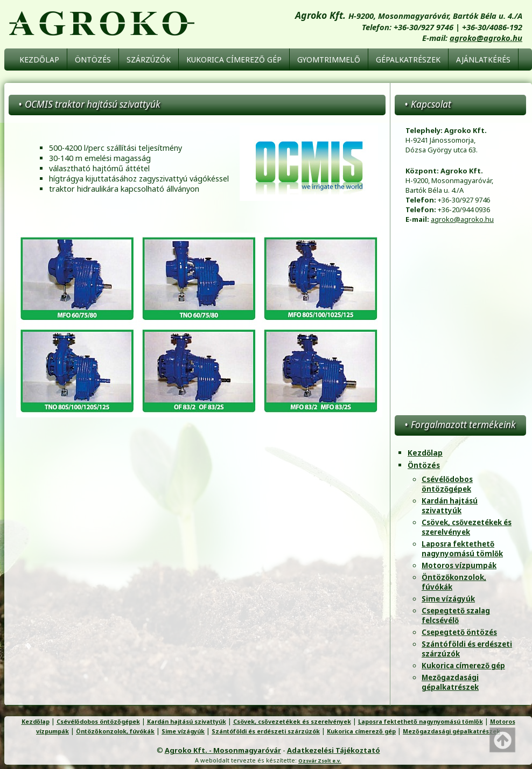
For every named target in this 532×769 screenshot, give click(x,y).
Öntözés (93, 60)
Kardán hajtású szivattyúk (450, 506)
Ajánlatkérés (483, 60)
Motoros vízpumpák (459, 565)
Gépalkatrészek (408, 60)
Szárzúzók (149, 60)
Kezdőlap (39, 60)
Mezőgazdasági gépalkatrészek (450, 682)
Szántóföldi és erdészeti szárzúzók (266, 731)
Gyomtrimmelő (329, 60)
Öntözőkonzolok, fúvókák (115, 731)
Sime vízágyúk (448, 599)
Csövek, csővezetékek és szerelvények (467, 527)
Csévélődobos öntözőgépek (447, 484)
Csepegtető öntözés (459, 632)
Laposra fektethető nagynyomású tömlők (462, 549)
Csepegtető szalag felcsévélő (456, 616)
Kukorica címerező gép (234, 60)
